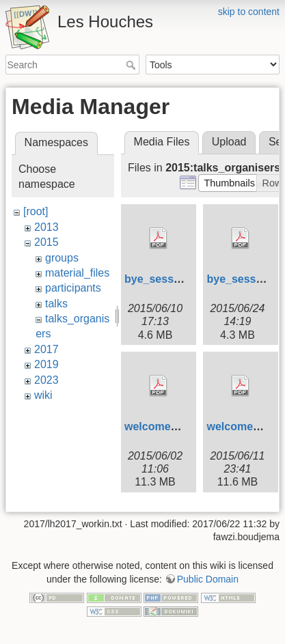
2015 (46, 242)
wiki (43, 395)
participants (73, 288)
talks (56, 304)
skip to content (249, 12)
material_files (77, 273)
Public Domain (208, 576)
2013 (46, 227)
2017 (46, 349)
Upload (229, 142)
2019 (46, 364)
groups (62, 258)
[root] (36, 211)
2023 (46, 380)
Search (132, 65)
